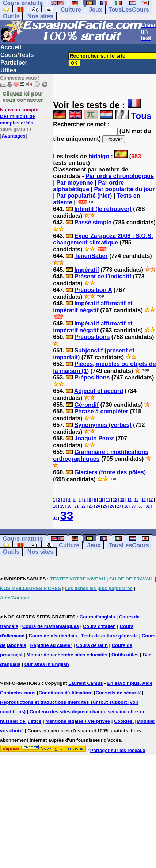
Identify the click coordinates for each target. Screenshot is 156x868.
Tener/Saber (91, 256)
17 (151, 500)
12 (115, 500)
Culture (71, 10)
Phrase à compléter (101, 411)
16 (144, 500)
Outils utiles (125, 655)
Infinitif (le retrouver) (103, 209)
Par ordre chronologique (120, 176)
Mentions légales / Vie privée (78, 721)
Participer (14, 63)
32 (55, 518)
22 (83, 506)
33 (67, 516)
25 (105, 506)
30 (140, 506)
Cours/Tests (17, 55)
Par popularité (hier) (84, 196)
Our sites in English (47, 664)
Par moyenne (75, 183)
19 (62, 506)
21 (77, 506)
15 (136, 500)
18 (55, 506)
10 (101, 500)
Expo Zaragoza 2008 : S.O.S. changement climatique (103, 239)
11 (108, 500)
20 (69, 506)
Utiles (8, 70)
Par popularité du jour (124, 189)
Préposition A (93, 290)
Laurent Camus (86, 683)
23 (91, 506)
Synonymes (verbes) (103, 425)
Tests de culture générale (109, 636)
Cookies (123, 721)
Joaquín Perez (94, 438)
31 (148, 506)
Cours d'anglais (97, 617)
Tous (141, 116)
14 (130, 500)
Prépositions (92, 337)
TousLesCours (129, 10)
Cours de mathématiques (51, 626)
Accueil (11, 47)
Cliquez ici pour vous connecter (23, 96)
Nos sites (40, 16)
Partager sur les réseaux (118, 750)
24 (98, 506)
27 (119, 506)
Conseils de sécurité (119, 693)
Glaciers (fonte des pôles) (110, 472)
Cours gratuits (23, 539)
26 (112, 506)
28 (126, 506)
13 (122, 500)
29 (134, 506)
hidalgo (99, 156)
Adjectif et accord (99, 391)
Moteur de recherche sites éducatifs (67, 655)
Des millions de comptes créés (19, 116)
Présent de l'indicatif (103, 276)
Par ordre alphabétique (88, 186)
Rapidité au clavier (51, 645)
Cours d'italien (99, 626)
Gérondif (86, 405)
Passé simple (93, 222)
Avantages (13, 136)
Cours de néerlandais (53, 636)
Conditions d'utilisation (65, 693)
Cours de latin (92, 645)
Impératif (87, 270)
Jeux (95, 10)
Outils (11, 16)
